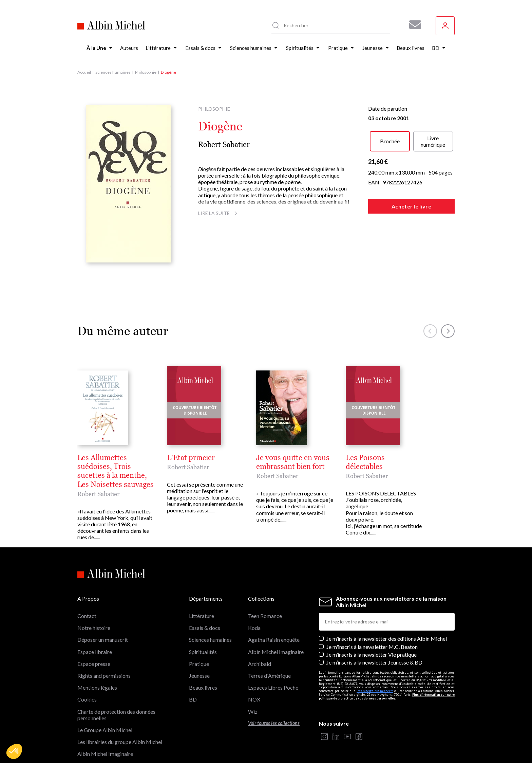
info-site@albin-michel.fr (375, 691)
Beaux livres (203, 687)
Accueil (84, 72)
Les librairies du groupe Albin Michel (120, 742)
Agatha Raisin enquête (274, 640)
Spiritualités (203, 652)
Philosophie (146, 72)
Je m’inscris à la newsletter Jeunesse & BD (374, 662)
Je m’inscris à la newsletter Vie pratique (372, 655)
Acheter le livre (411, 206)
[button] (14, 751)
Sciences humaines (113, 72)
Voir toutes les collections (274, 723)
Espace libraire (95, 652)
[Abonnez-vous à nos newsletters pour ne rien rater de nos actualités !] (413, 25)
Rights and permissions (104, 676)
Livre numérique (433, 141)
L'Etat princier (191, 458)
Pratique (199, 664)
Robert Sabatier (224, 144)
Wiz (253, 712)
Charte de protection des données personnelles (116, 715)
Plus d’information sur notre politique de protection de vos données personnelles (387, 696)
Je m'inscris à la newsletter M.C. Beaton (372, 647)
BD (193, 699)
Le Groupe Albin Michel (105, 730)
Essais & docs (205, 628)
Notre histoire (94, 628)
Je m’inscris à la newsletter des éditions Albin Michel (387, 639)
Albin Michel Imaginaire (105, 754)
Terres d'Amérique (269, 676)
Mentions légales (97, 687)
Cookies (87, 699)
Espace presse (94, 664)
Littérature (202, 616)
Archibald (260, 664)
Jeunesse (199, 676)
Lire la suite (219, 213)
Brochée (390, 141)
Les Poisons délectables (365, 462)
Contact (87, 616)
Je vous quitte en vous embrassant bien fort (293, 462)
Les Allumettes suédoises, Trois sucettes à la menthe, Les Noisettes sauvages (116, 471)
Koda (254, 628)
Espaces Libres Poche (273, 687)
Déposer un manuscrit (103, 640)
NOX (254, 699)
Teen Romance (265, 616)
